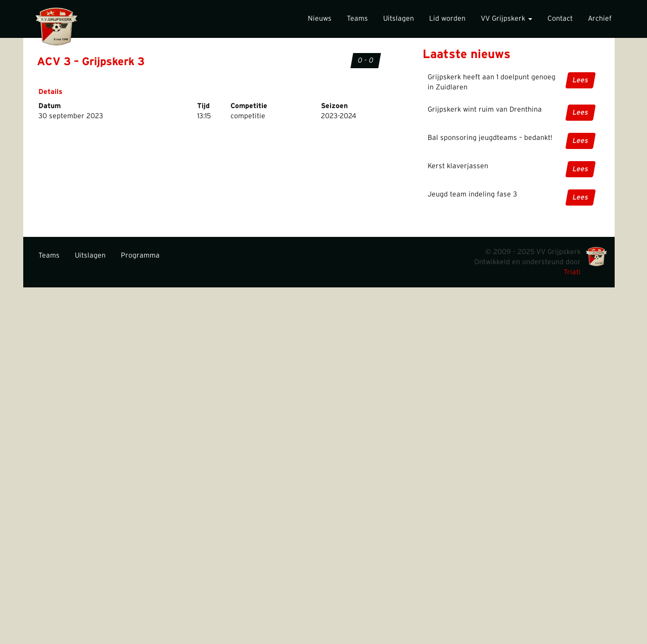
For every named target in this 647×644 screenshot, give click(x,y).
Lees (581, 80)
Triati (572, 272)
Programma (140, 256)
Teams (357, 19)
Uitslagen (399, 19)
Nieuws (320, 19)
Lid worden (447, 19)
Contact (560, 19)
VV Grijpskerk (506, 19)
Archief (600, 19)
